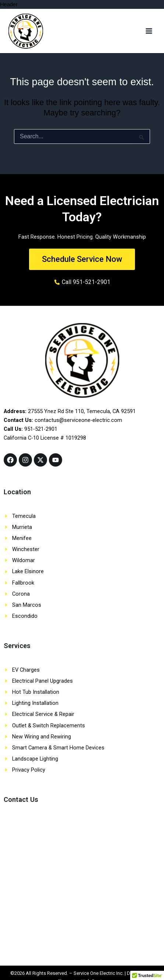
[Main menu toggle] (149, 31)
